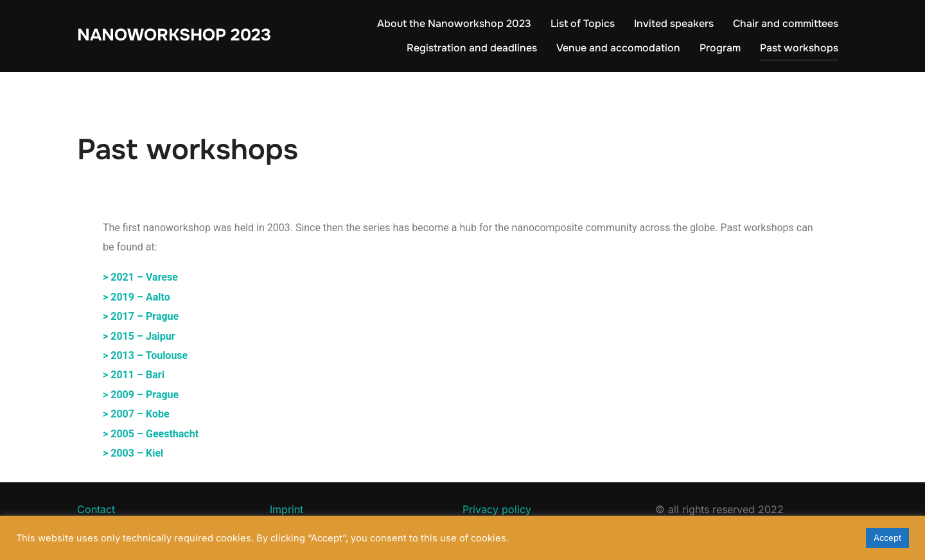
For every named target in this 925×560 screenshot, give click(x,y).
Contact (96, 509)
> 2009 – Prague (141, 395)
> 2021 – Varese (140, 277)
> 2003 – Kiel (133, 453)
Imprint (286, 509)
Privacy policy (497, 509)
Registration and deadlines (472, 48)
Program (720, 48)
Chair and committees (786, 23)
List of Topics (583, 23)
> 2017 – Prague (141, 316)
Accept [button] (887, 538)
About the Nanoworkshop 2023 (454, 23)
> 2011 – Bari (134, 375)
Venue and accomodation (618, 48)
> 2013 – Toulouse (145, 355)
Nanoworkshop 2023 (174, 35)
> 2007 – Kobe (136, 414)
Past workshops (799, 48)
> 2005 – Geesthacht (151, 434)
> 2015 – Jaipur (139, 336)
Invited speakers (674, 23)
